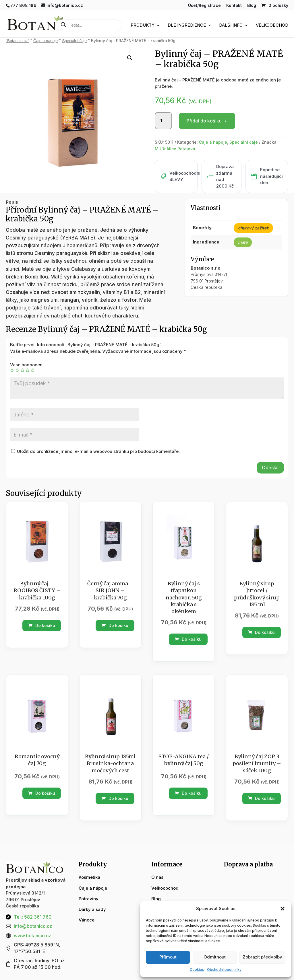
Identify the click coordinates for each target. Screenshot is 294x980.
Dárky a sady (92, 909)
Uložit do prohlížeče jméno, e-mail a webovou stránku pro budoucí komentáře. (98, 451)
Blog (252, 6)
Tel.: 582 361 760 (33, 917)
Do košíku (42, 625)
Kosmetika (89, 877)
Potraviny (89, 899)
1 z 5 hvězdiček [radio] (12, 370)
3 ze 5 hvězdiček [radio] (22, 370)
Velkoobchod (272, 26)
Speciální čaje (74, 41)
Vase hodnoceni (27, 365)
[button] (283, 909)
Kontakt (234, 6)
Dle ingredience (187, 26)
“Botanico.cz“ (17, 41)
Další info (231, 26)
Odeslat (270, 467)
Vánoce (87, 920)
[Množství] (163, 121)
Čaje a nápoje (46, 41)
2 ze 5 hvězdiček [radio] (17, 370)
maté (243, 242)
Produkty (143, 26)
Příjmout (168, 957)
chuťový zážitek (253, 228)
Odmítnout (215, 957)
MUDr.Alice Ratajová (175, 149)
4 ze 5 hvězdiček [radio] (28, 370)
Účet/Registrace (204, 6)
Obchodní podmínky (224, 970)
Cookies (197, 970)
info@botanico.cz (33, 926)
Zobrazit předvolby (262, 957)
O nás (157, 877)
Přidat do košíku (204, 121)
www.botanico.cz (32, 936)
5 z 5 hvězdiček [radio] (33, 370)
